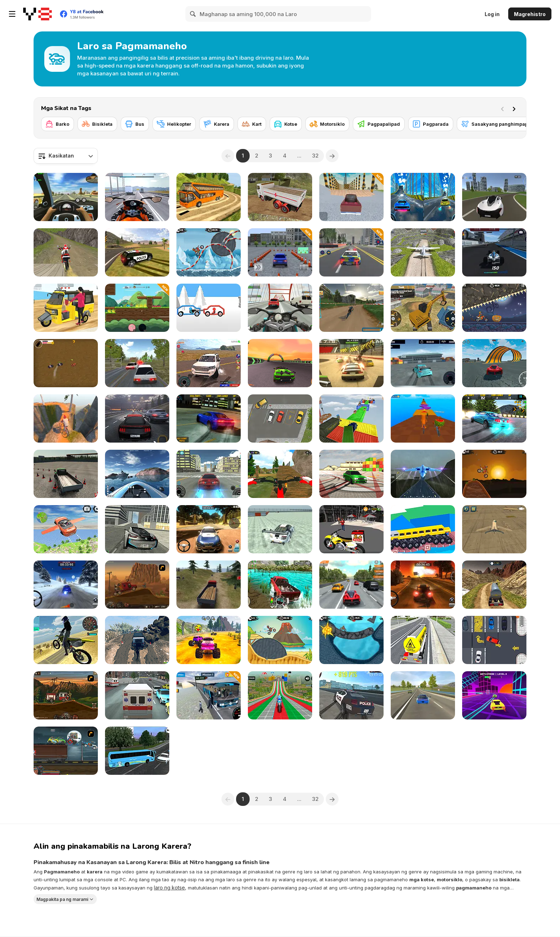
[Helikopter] (174, 124)
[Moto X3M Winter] (209, 252)
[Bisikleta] (97, 124)
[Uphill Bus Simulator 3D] (209, 197)
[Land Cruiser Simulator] (209, 363)
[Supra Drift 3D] (209, 474)
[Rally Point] (423, 585)
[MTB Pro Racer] (351, 308)
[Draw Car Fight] (209, 308)
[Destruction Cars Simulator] (351, 197)
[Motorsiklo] (327, 124)
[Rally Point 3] (209, 529)
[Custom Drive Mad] (423, 529)
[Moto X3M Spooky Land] (494, 308)
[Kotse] (286, 124)
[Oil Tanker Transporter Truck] (494, 585)
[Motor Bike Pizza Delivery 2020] (351, 529)
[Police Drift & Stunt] (351, 695)
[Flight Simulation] (423, 474)
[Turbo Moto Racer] (280, 308)
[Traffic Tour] (137, 418)
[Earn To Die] (137, 585)
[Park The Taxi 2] (280, 418)
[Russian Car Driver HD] (137, 363)
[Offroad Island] (280, 585)
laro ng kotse (169, 888)
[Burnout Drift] (209, 418)
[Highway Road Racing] (351, 585)
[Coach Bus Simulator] (137, 751)
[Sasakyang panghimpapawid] (500, 124)
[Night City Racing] (280, 363)
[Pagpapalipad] (379, 124)
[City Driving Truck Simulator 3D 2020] (423, 640)
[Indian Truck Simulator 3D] (280, 197)
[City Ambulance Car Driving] (137, 695)
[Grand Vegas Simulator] (137, 252)
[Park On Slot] (494, 640)
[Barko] (57, 124)
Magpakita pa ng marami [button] (62, 899)
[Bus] (135, 124)
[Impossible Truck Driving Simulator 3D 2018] (351, 418)
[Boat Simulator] (137, 474)
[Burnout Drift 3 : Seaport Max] (351, 474)
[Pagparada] (431, 124)
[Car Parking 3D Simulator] (280, 252)
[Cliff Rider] (66, 418)
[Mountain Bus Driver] (209, 695)
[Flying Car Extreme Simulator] (66, 529)
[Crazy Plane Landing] (423, 252)
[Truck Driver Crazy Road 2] (66, 474)
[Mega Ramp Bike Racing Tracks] (280, 695)
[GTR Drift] (280, 529)
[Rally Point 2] (66, 585)
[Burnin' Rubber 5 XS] (351, 363)
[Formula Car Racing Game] (494, 252)
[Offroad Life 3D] (137, 640)
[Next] (515, 108)
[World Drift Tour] (423, 363)
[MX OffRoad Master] (280, 474)
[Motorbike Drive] (66, 640)
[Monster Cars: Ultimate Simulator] (209, 640)
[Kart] (252, 124)
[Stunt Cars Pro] (494, 363)
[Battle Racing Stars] (137, 308)
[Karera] (217, 124)
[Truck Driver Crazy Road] (209, 585)
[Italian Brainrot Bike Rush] (423, 418)
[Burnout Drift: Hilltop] (494, 418)
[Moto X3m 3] (280, 640)
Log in (492, 14)
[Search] (193, 14)
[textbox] (66, 156)
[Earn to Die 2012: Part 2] (66, 695)
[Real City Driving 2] (137, 529)
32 (315, 156)
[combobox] (66, 156)
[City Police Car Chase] (351, 252)
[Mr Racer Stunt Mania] (494, 695)
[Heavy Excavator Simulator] (423, 308)
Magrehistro (530, 14)
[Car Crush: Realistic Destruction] (494, 197)
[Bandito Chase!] (66, 363)
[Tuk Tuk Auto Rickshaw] (66, 308)
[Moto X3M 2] (351, 640)
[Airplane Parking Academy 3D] (494, 529)
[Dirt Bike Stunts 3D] (66, 252)
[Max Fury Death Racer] (66, 751)
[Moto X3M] (494, 474)
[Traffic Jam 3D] (66, 197)
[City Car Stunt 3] (423, 197)
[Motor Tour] (137, 197)
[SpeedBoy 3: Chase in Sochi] (423, 695)
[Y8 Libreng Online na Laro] (37, 14)
